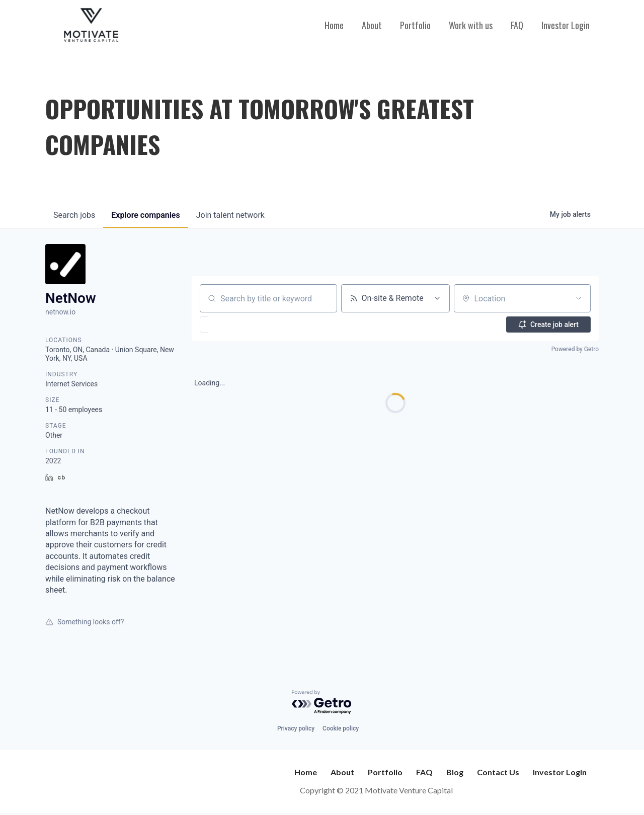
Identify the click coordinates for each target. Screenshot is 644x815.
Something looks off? (85, 622)
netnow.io (60, 312)
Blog (455, 772)
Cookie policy (341, 728)
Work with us (471, 25)
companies (145, 215)
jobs (74, 215)
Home (334, 25)
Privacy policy (296, 728)
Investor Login (566, 25)
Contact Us (498, 772)
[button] (233, 324)
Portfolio (415, 25)
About (372, 25)
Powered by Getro (575, 349)
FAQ (517, 25)
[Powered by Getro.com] (322, 703)
